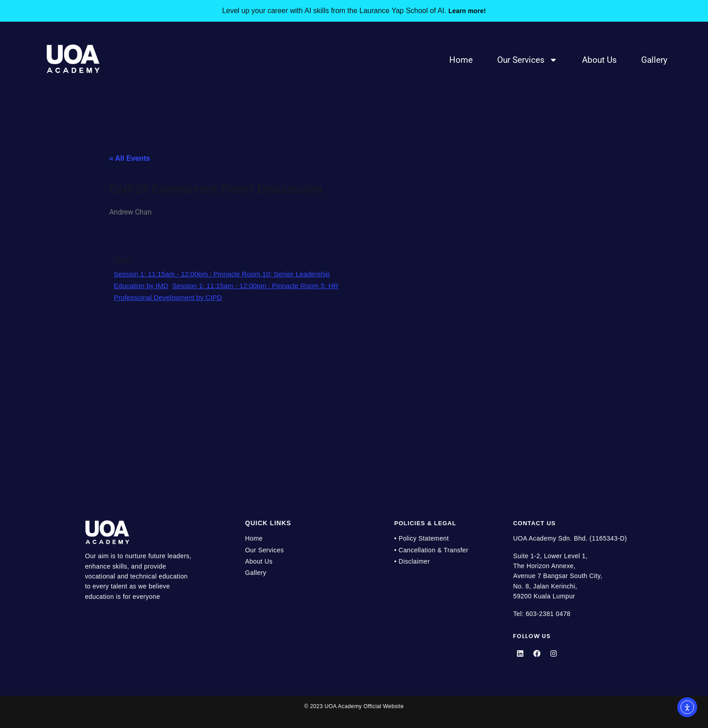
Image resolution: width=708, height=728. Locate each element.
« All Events (130, 158)
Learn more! (467, 11)
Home (461, 60)
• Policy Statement (422, 538)
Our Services (527, 60)
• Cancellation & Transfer (431, 550)
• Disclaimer (412, 561)
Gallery (654, 60)
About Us (599, 60)
